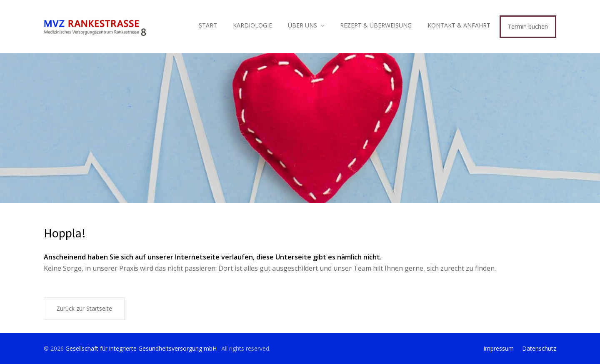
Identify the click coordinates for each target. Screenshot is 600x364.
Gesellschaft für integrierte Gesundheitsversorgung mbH (142, 348)
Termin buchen (528, 26)
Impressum (499, 348)
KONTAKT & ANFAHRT (459, 25)
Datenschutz (539, 348)
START (208, 25)
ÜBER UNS (302, 25)
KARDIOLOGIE (252, 25)
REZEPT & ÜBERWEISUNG (376, 25)
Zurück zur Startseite (84, 308)
